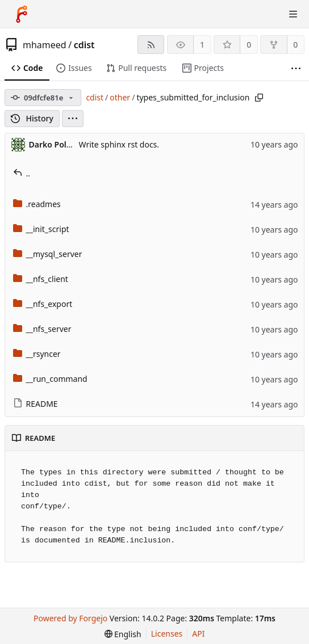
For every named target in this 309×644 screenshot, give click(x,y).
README (36, 404)
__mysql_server (48, 254)
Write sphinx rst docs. (119, 144)
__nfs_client (41, 279)
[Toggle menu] (293, 14)
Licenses (167, 634)
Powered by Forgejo (70, 618)
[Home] (22, 14)
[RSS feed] (151, 45)
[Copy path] (259, 98)
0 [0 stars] (249, 45)
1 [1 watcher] (202, 45)
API (198, 634)
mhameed (45, 45)
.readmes (37, 204)
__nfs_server (42, 329)
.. (22, 173)
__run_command (50, 379)
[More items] (296, 68)
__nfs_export (43, 304)
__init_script (41, 229)
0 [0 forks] (295, 45)
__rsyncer (37, 354)
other (120, 97)
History (32, 118)
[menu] (73, 119)
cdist (84, 45)
